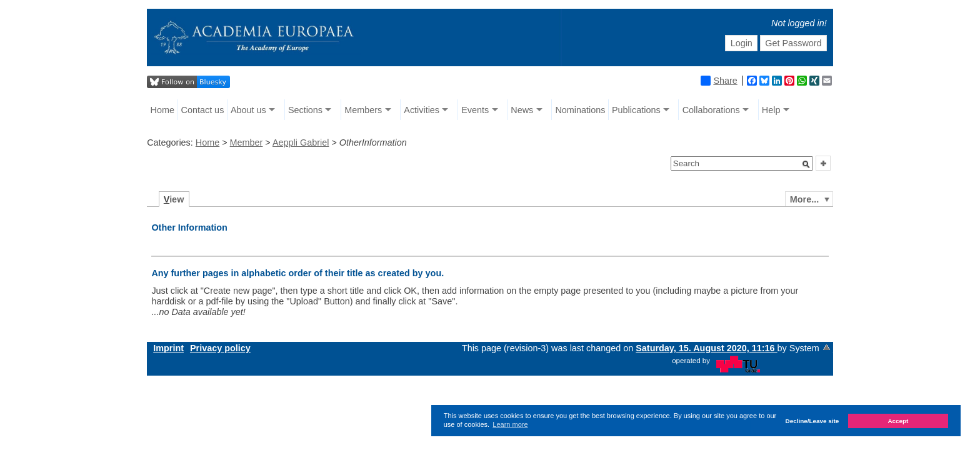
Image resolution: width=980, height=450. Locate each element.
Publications (636, 110)
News (522, 110)
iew (174, 199)
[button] (806, 164)
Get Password (793, 43)
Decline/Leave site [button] (812, 421)
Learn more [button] (510, 424)
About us (248, 110)
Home (162, 110)
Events (475, 110)
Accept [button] (898, 421)
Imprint (168, 348)
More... (804, 199)
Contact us (203, 110)
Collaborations (711, 110)
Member (247, 142)
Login (742, 43)
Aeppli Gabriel (301, 142)
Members (363, 110)
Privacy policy (220, 348)
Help (771, 110)
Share (719, 81)
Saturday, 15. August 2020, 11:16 (706, 348)
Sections (305, 110)
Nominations (580, 110)
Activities (422, 110)
